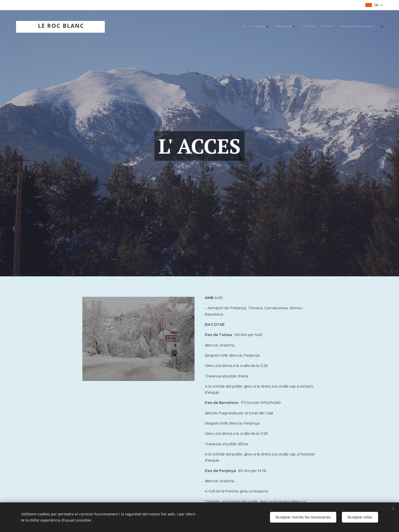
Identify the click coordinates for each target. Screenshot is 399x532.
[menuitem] (330, 27)
